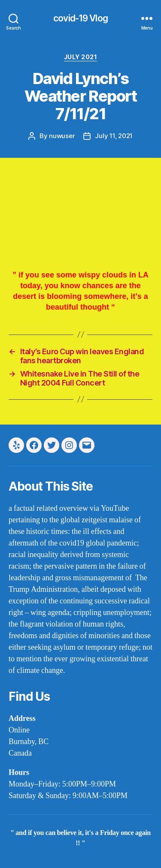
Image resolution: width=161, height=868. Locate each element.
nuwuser (62, 136)
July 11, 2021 (114, 136)
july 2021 (81, 57)
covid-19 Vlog (80, 18)
